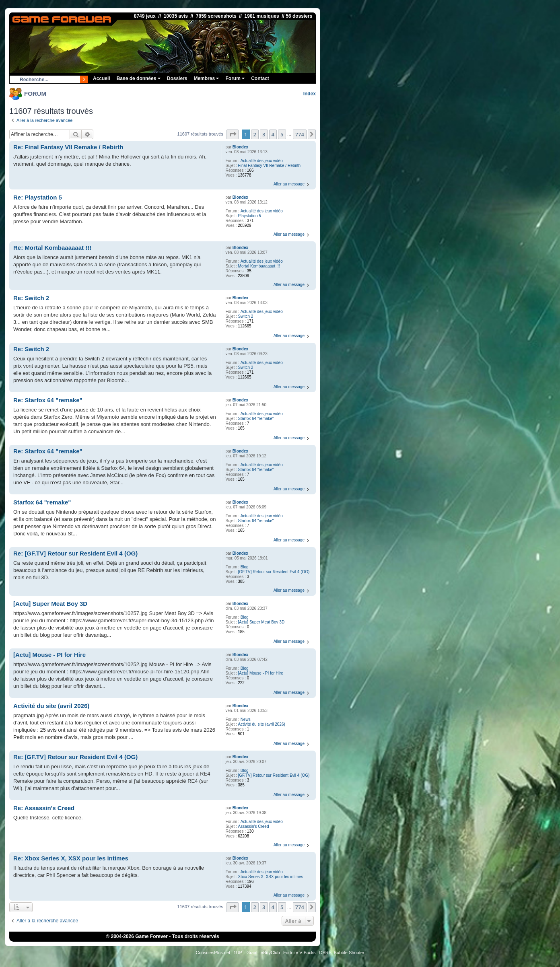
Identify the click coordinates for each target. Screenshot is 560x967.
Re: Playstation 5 (38, 197)
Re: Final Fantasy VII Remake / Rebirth (68, 147)
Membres (206, 78)
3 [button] (264, 134)
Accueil (102, 78)
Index (310, 94)
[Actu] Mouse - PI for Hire (261, 673)
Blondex (240, 147)
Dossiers (177, 78)
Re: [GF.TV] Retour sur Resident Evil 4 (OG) (75, 553)
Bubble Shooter (349, 953)
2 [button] (255, 134)
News (246, 719)
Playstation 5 (250, 216)
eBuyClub (270, 953)
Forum (235, 78)
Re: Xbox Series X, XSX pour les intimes (71, 858)
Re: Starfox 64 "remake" (48, 400)
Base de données (139, 78)
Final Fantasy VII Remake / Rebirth (270, 166)
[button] (233, 134)
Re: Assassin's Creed (44, 808)
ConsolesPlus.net (213, 953)
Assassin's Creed (254, 826)
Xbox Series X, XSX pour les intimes (271, 877)
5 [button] (282, 134)
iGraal (251, 953)
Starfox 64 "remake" (256, 419)
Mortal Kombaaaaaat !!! (259, 266)
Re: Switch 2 (31, 298)
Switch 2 (246, 316)
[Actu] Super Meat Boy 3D (261, 622)
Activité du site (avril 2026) (262, 724)
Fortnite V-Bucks (300, 953)
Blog (245, 567)
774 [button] (300, 134)
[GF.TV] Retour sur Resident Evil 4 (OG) (274, 572)
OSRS (325, 953)
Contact (260, 78)
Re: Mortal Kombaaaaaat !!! (52, 248)
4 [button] (273, 134)
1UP (238, 953)
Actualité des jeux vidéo (262, 161)
